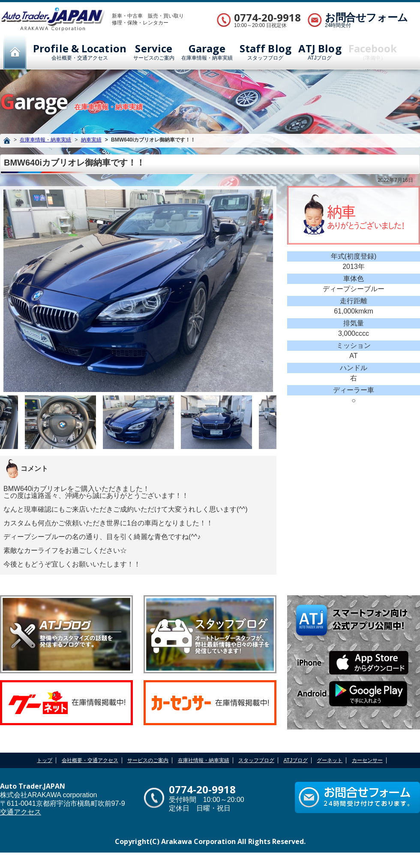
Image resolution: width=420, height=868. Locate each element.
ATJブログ (320, 52)
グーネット (330, 760)
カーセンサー (367, 760)
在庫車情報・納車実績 (207, 52)
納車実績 (91, 140)
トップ (45, 760)
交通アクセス (21, 812)
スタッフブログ (265, 52)
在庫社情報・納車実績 (204, 760)
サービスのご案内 (154, 52)
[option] (138, 291)
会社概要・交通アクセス (80, 52)
